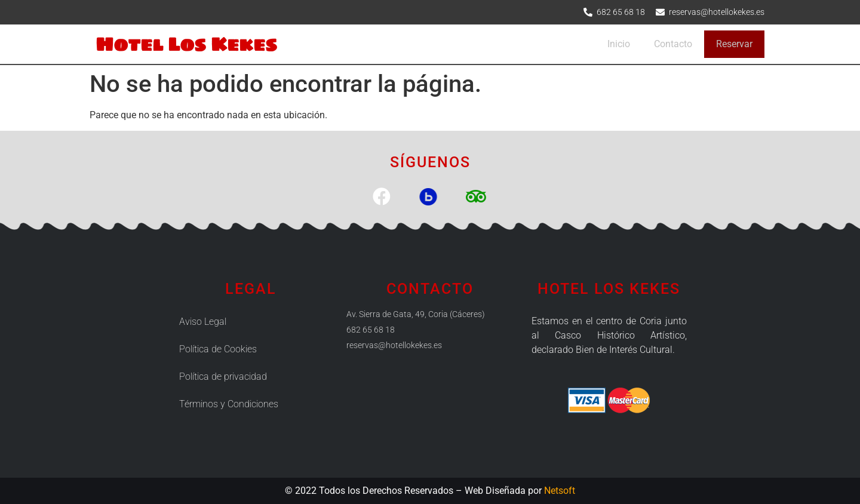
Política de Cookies (218, 349)
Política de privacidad (223, 377)
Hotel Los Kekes (186, 44)
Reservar (734, 44)
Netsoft (560, 491)
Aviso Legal (203, 322)
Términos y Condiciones (229, 404)
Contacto (673, 44)
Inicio (619, 44)
